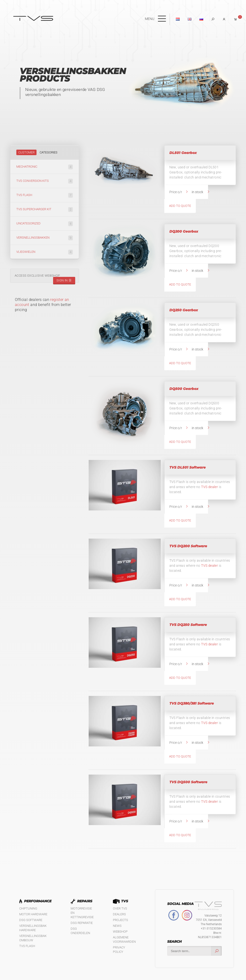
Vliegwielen (45, 252)
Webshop (120, 932)
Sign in (64, 280)
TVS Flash (45, 195)
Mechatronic (45, 167)
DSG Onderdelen (80, 931)
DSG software (31, 920)
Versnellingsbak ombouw (33, 938)
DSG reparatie (82, 923)
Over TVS (120, 908)
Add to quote (180, 206)
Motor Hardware (33, 914)
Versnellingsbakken (45, 238)
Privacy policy (119, 950)
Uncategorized (45, 224)
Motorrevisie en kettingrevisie (82, 913)
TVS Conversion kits (45, 181)
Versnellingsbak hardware (33, 928)
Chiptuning (28, 908)
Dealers (119, 914)
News (117, 926)
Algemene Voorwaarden (124, 939)
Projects (120, 920)
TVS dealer (209, 487)
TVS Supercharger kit (45, 210)
